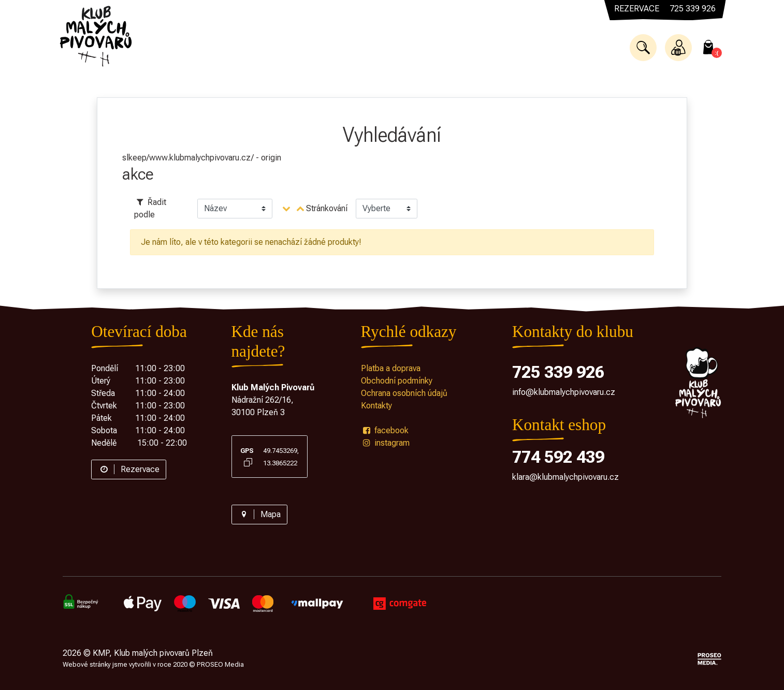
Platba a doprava (391, 368)
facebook (385, 430)
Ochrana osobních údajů (404, 393)
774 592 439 (558, 457)
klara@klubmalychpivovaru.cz (565, 477)
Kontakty (376, 406)
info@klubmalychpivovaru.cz (564, 392)
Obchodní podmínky (397, 381)
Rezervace (128, 469)
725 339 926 (558, 372)
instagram (385, 443)
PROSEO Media (220, 664)
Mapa (259, 514)
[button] (643, 48)
